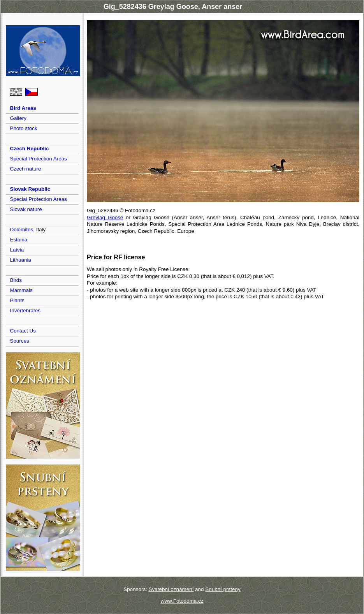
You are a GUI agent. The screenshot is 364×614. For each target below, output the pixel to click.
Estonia (18, 240)
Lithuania (20, 260)
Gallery (18, 118)
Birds (16, 280)
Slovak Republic (30, 189)
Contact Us (23, 331)
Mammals (21, 290)
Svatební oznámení (171, 589)
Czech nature (25, 169)
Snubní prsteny (223, 589)
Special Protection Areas (38, 159)
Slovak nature (26, 209)
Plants (17, 300)
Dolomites (21, 230)
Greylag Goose (105, 217)
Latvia (17, 250)
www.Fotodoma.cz (182, 601)
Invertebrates (25, 311)
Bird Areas (23, 108)
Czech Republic (29, 149)
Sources (19, 341)
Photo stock (23, 128)
